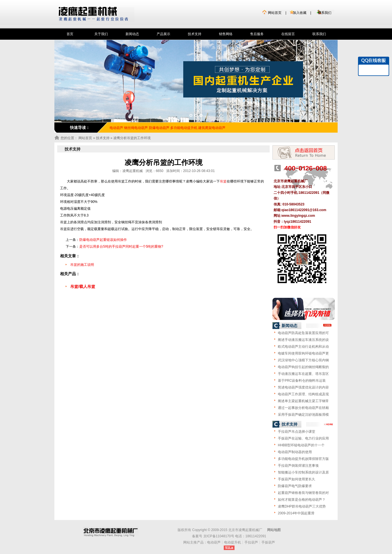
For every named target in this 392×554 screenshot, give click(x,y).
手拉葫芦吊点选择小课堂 (297, 432)
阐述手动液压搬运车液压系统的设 (303, 340)
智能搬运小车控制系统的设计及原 (303, 472)
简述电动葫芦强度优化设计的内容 (303, 387)
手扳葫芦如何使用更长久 (297, 479)
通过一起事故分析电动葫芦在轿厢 (303, 408)
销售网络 (226, 34)
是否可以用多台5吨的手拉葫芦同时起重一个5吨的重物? (121, 247)
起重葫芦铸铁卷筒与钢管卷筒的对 (303, 493)
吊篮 (223, 181)
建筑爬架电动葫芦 (212, 128)
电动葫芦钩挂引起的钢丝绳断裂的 (303, 367)
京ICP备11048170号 (219, 536)
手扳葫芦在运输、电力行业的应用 (303, 438)
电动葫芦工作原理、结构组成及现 (303, 394)
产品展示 (163, 34)
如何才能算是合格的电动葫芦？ (302, 500)
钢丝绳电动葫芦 (136, 128)
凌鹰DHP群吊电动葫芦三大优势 (302, 506)
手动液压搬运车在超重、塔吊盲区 (303, 374)
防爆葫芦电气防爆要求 (295, 486)
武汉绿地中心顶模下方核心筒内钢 (303, 360)
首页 (70, 34)
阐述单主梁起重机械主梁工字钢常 (303, 401)
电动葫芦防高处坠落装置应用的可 (303, 333)
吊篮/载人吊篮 (83, 286)
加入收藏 (300, 13)
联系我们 (325, 13)
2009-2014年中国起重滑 (296, 513)
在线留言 (288, 34)
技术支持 (195, 34)
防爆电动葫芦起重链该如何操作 (103, 240)
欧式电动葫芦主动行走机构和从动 (303, 347)
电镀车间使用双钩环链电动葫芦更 (303, 353)
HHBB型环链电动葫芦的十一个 (301, 445)
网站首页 (275, 13)
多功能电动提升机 (184, 128)
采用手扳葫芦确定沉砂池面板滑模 (303, 415)
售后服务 (257, 34)
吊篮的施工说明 (82, 265)
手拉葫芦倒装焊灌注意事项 (298, 466)
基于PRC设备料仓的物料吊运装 (302, 381)
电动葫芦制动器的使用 (295, 452)
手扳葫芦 (268, 542)
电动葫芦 (214, 542)
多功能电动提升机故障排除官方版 (303, 459)
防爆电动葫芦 (159, 128)
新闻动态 (132, 34)
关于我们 (101, 34)
